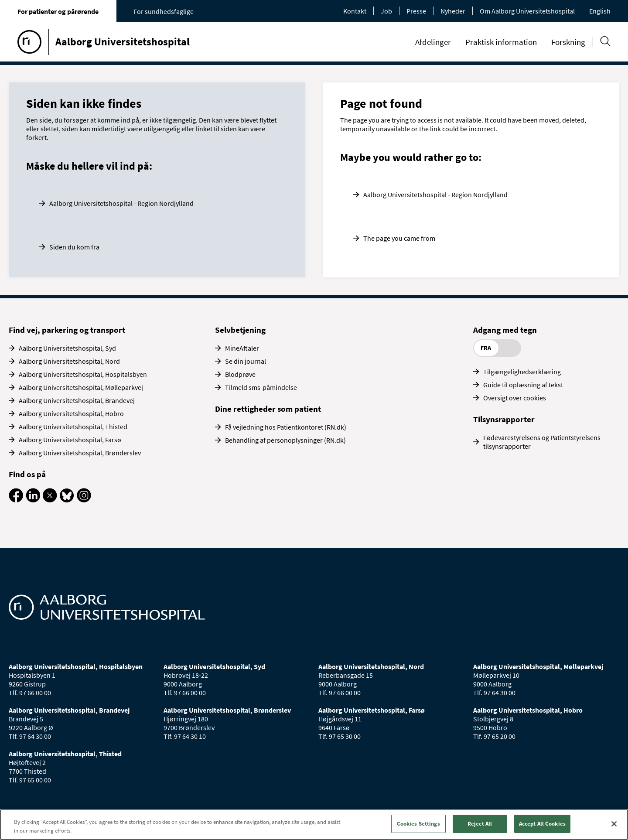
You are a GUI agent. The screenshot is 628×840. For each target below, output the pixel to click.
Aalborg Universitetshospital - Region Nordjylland (121, 203)
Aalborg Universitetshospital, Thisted (73, 427)
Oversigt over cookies (515, 398)
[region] (314, 825)
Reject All (480, 824)
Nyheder (453, 11)
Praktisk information (501, 42)
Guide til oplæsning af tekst (523, 385)
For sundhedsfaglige (164, 11)
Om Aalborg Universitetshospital (527, 11)
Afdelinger (433, 42)
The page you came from (399, 238)
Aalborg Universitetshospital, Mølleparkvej (81, 387)
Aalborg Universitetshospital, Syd (67, 348)
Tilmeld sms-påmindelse (261, 387)
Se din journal (246, 361)
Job (386, 11)
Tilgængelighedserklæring (522, 372)
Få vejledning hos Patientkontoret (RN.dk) (286, 427)
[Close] (614, 824)
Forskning (568, 42)
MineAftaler (242, 348)
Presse (416, 11)
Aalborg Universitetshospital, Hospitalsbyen (83, 374)
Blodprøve (240, 374)
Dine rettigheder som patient (268, 409)
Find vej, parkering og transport (67, 330)
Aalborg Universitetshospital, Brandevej (77, 400)
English (600, 11)
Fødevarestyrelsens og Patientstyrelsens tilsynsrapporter (542, 442)
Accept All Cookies (542, 824)
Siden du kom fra (74, 247)
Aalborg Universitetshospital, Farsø (70, 440)
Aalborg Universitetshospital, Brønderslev (80, 453)
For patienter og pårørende (58, 11)
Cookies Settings (418, 824)
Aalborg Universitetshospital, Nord (69, 361)
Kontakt (355, 11)
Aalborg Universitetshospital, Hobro (71, 413)
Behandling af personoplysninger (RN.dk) (285, 440)
